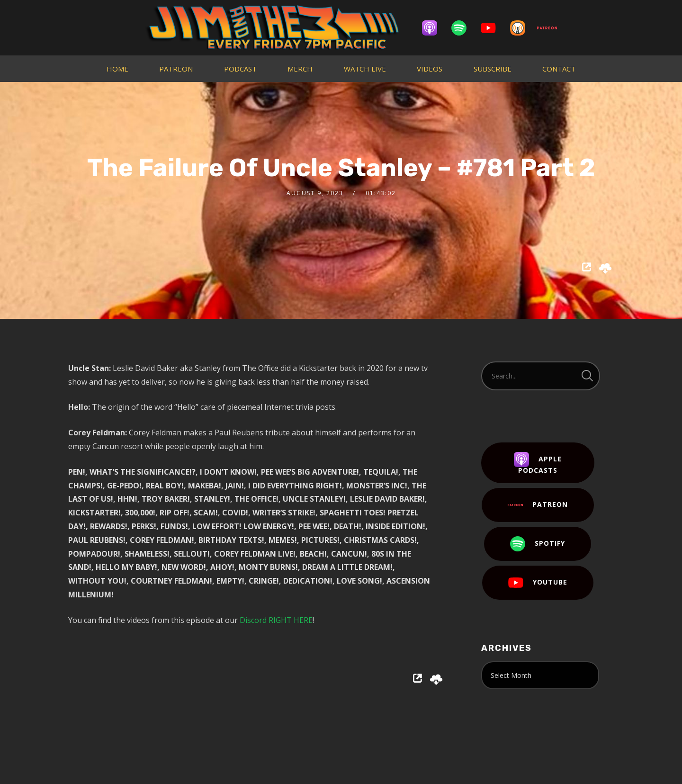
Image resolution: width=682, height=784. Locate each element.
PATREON (176, 69)
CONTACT (559, 69)
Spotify (538, 544)
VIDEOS (430, 69)
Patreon (538, 505)
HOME (117, 69)
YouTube (538, 583)
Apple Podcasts (538, 463)
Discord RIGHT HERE (276, 620)
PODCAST (240, 69)
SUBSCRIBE (493, 69)
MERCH (300, 69)
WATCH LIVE (365, 69)
